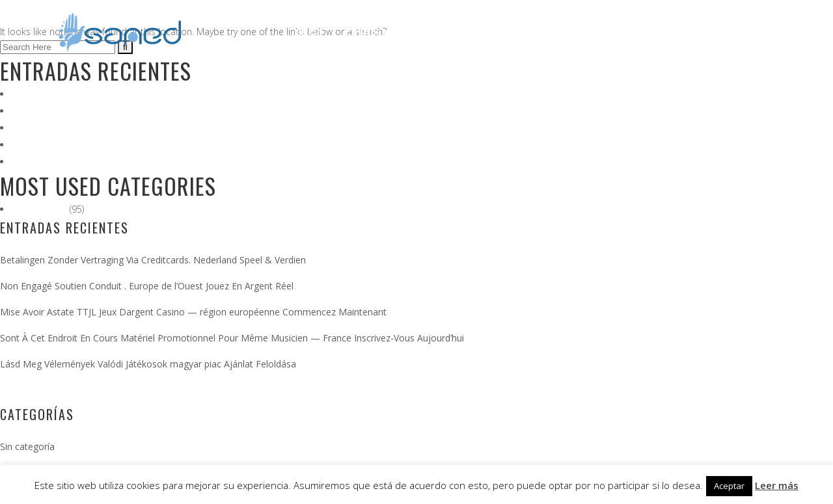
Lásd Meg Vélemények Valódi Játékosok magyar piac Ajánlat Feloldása (159, 162)
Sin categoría (40, 209)
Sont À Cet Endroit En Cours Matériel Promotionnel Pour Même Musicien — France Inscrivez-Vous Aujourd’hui (242, 145)
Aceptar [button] (729, 486)
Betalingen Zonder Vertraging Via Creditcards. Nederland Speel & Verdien (166, 94)
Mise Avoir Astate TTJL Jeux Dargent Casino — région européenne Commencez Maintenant (201, 128)
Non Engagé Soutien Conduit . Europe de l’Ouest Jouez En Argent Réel (158, 111)
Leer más (777, 485)
